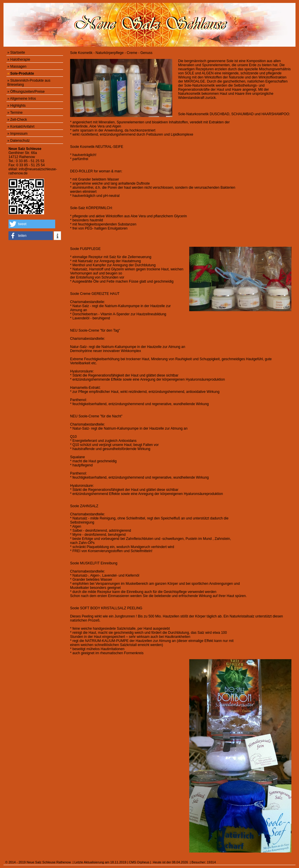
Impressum (19, 134)
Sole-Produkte (22, 73)
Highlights (18, 106)
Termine (16, 113)
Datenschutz (20, 141)
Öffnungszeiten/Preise (27, 92)
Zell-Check (19, 120)
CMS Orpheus (139, 862)
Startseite (18, 52)
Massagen (18, 66)
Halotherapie (20, 60)
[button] (32, 224)
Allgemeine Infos (23, 99)
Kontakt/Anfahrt (22, 127)
